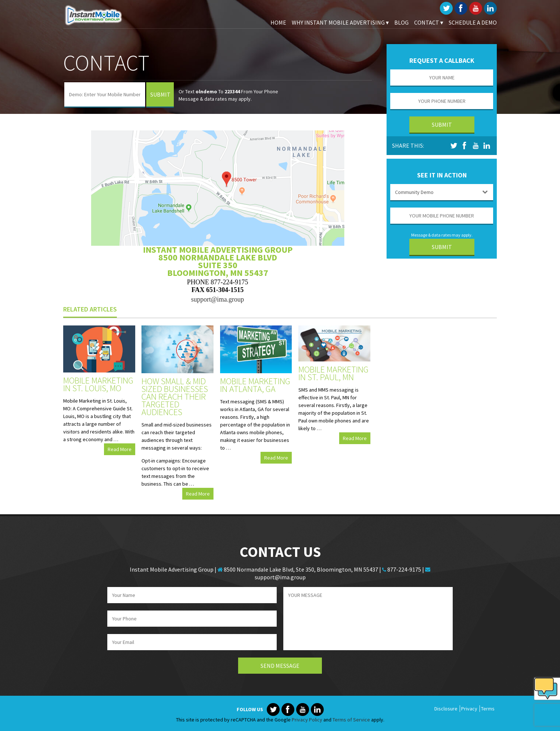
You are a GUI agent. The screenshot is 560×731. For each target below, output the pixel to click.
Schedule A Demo (473, 22)
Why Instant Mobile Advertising (340, 22)
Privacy (469, 709)
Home (278, 22)
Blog (401, 22)
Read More (120, 449)
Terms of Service (351, 720)
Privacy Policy (307, 720)
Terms (488, 709)
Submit (160, 94)
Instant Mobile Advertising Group (100, 15)
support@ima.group (218, 299)
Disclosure (446, 709)
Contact (429, 22)
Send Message (280, 666)
